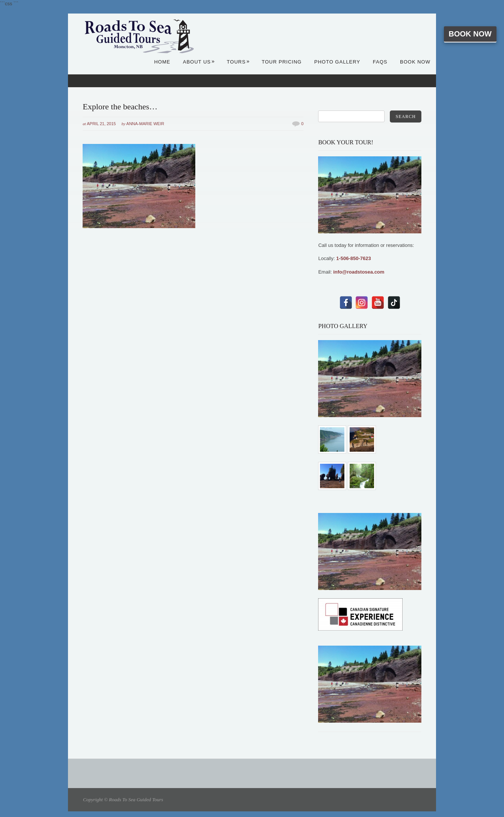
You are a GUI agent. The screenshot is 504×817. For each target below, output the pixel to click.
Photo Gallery (337, 62)
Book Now (470, 34)
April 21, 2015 (101, 124)
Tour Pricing (282, 62)
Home (162, 62)
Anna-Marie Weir (145, 124)
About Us (199, 62)
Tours (238, 62)
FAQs (380, 62)
